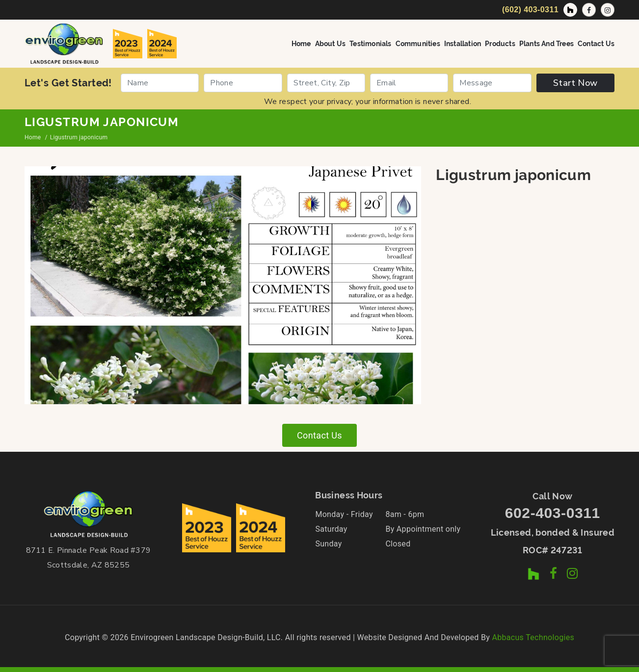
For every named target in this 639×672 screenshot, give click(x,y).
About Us (331, 44)
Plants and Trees (546, 44)
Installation (463, 44)
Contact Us (596, 44)
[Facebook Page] (589, 10)
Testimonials (370, 44)
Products (500, 44)
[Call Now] (529, 10)
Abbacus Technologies (533, 637)
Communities (418, 44)
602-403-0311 (553, 513)
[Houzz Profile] (570, 10)
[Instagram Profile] (608, 10)
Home (301, 44)
